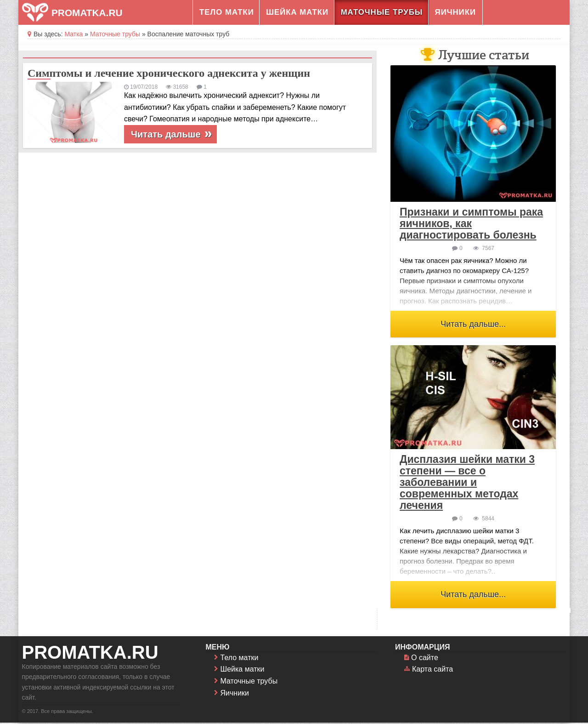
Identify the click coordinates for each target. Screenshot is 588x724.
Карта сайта (433, 670)
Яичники (455, 12)
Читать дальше (166, 134)
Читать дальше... (473, 324)
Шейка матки (297, 12)
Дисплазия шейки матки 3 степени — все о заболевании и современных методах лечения (467, 484)
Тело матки (227, 12)
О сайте (425, 659)
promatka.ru (90, 654)
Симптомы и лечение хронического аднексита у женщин (169, 73)
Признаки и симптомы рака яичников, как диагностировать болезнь (471, 223)
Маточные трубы (382, 12)
